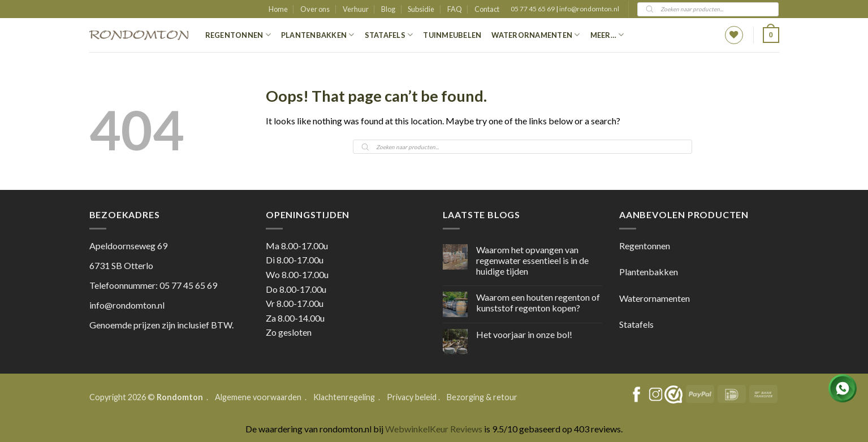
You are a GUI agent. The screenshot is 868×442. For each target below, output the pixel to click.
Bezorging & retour (482, 397)
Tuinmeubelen (452, 35)
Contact (487, 9)
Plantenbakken (318, 35)
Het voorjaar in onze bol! (524, 334)
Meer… (607, 35)
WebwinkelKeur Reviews (434, 429)
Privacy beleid (412, 397)
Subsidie (421, 9)
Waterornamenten (536, 35)
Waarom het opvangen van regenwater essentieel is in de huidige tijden (532, 260)
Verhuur (356, 9)
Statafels (389, 35)
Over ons (315, 9)
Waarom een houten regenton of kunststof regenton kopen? (538, 302)
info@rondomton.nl (589, 9)
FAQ (455, 9)
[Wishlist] (734, 35)
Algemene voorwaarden (259, 397)
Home (278, 9)
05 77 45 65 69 (533, 9)
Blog (388, 9)
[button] (771, 35)
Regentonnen (238, 35)
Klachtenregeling (344, 397)
